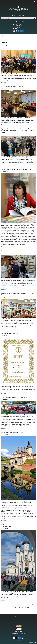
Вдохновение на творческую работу (12, 432)
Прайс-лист (18, 640)
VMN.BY (35, 642)
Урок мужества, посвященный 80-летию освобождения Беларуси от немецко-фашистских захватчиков (18, 294)
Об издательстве (18, 617)
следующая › (27, 607)
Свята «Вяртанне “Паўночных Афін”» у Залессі (15, 398)
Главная (3, 35)
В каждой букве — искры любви (11, 46)
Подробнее (3, 83)
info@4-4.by (20, 29)
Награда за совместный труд (10, 333)
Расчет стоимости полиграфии (19, 633)
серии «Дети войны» (24, 122)
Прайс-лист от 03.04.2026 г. (19, 16)
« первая (5, 605)
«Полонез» (28, 158)
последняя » (5, 610)
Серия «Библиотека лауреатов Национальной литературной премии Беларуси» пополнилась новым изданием (17, 130)
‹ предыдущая (13, 605)
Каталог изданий (18, 621)
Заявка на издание (19, 631)
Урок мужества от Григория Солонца (12, 87)
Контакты (19, 635)
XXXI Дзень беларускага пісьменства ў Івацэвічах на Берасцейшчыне (17, 526)
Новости (19, 619)
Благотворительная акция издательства (13, 251)
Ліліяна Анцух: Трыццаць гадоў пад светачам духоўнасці (18, 169)
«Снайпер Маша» (8, 122)
